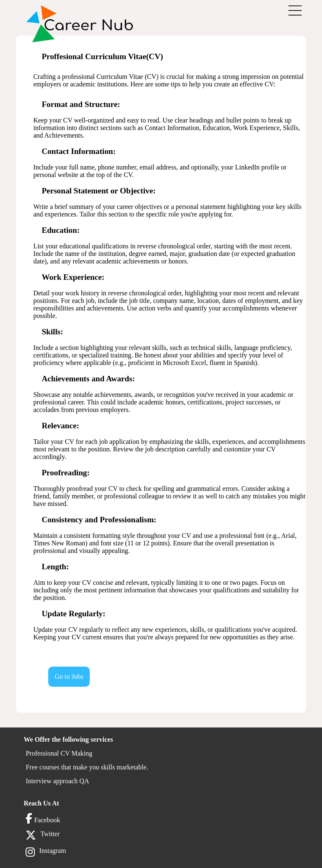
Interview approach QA (57, 781)
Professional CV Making (59, 753)
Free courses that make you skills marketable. (87, 767)
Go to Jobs (69, 676)
